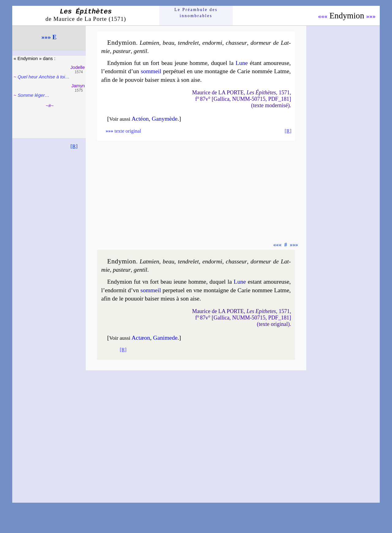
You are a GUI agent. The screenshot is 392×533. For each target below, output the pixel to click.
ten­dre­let (188, 43)
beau (168, 43)
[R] (74, 146)
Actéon (140, 119)
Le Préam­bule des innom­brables (196, 13)
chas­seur (236, 43)
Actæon (141, 338)
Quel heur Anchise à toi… (43, 77)
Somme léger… (33, 95)
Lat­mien (149, 43)
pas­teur (122, 51)
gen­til (140, 51)
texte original (123, 131)
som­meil (151, 71)
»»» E (49, 37)
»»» (371, 16)
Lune (242, 63)
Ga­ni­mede (165, 338)
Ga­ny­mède (164, 119)
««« (323, 16)
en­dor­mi (212, 43)
